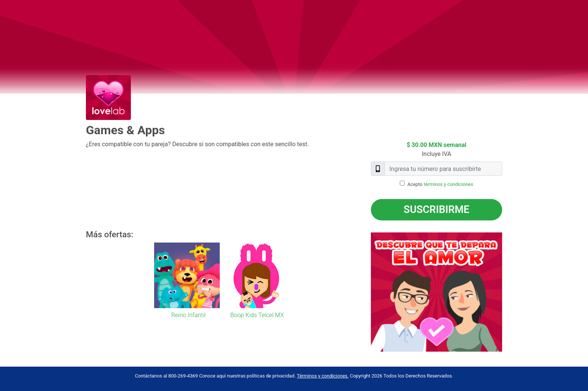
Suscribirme (436, 210)
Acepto (440, 184)
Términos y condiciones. (323, 376)
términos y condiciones (448, 184)
